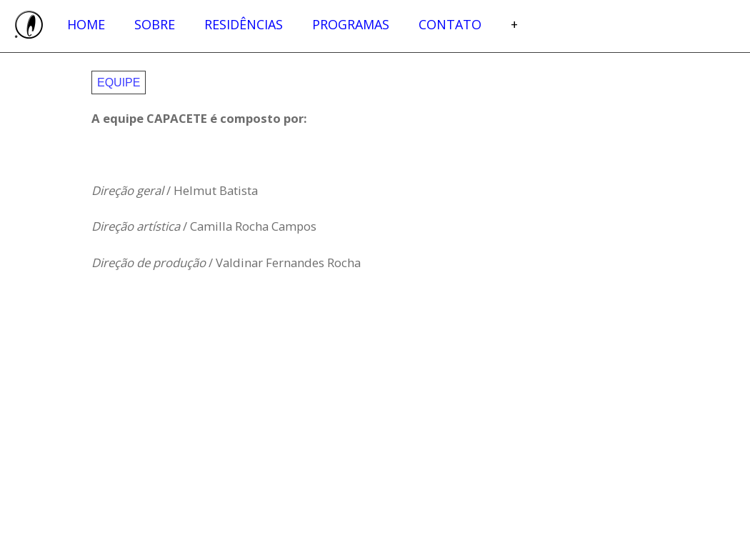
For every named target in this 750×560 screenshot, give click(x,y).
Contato (450, 24)
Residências (244, 24)
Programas (351, 24)
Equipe (119, 82)
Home (86, 24)
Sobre (155, 24)
